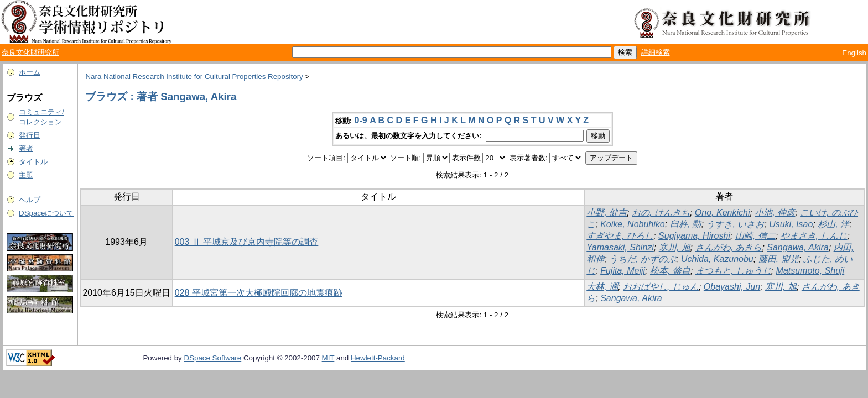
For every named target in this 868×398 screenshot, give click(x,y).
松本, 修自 (670, 271)
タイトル (33, 162)
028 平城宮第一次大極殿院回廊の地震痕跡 (259, 293)
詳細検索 (656, 52)
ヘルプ (30, 200)
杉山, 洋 (833, 224)
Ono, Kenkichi (723, 213)
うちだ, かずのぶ (643, 259)
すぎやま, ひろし (620, 236)
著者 (26, 148)
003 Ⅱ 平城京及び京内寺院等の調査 (247, 242)
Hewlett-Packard (378, 358)
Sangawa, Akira (797, 247)
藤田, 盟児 (779, 259)
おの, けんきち (661, 213)
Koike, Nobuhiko (633, 224)
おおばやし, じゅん (661, 287)
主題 (26, 175)
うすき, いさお (735, 224)
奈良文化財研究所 (30, 52)
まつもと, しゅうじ (733, 271)
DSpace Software (212, 358)
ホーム (30, 72)
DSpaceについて (46, 213)
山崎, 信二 (755, 236)
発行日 (30, 135)
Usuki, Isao (791, 224)
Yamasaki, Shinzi (620, 247)
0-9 (361, 120)
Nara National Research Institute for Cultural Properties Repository (194, 77)
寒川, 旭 (675, 247)
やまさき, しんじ (814, 236)
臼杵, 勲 (686, 224)
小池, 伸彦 (775, 213)
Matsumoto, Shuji (810, 271)
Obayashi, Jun (732, 287)
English (854, 53)
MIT (328, 358)
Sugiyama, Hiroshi (694, 236)
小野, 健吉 (607, 213)
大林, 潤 (602, 287)
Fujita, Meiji (623, 271)
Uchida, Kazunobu (717, 259)
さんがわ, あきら (729, 247)
